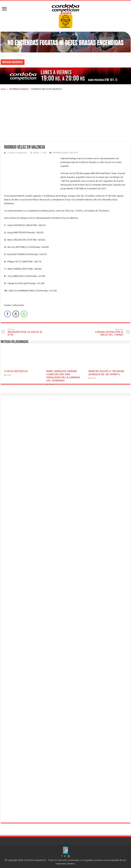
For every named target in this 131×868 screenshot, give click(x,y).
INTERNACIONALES (19, 89)
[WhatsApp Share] (24, 314)
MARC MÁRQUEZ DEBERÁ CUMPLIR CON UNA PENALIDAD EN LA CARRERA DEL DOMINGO (63, 376)
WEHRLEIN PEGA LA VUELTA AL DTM (25, 332)
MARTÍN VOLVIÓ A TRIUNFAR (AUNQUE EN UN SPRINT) (106, 373)
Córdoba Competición (17, 153)
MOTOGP (74, 153)
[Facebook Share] (7, 314)
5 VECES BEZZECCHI (16, 371)
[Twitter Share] (16, 314)
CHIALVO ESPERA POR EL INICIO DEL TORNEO (106, 332)
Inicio (3, 89)
